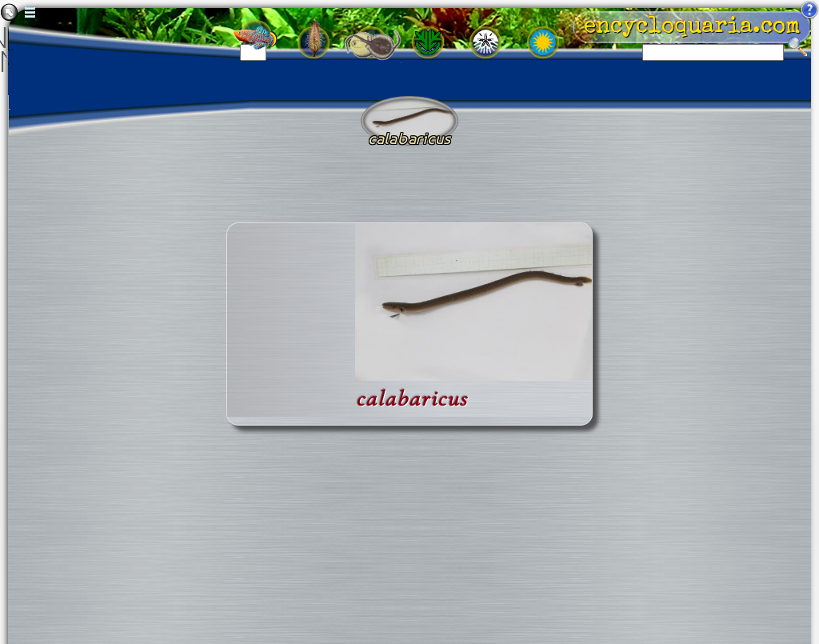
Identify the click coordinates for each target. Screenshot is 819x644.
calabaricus (412, 399)
